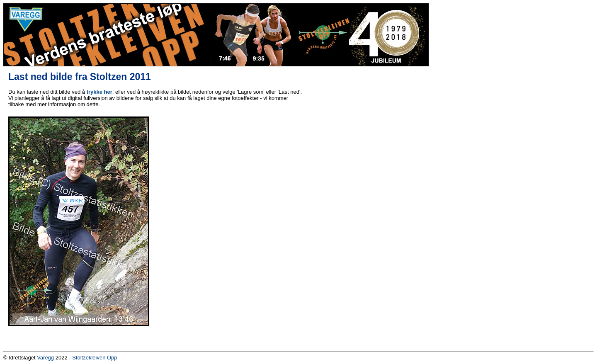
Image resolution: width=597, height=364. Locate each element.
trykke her (99, 92)
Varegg (45, 358)
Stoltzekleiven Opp (95, 358)
